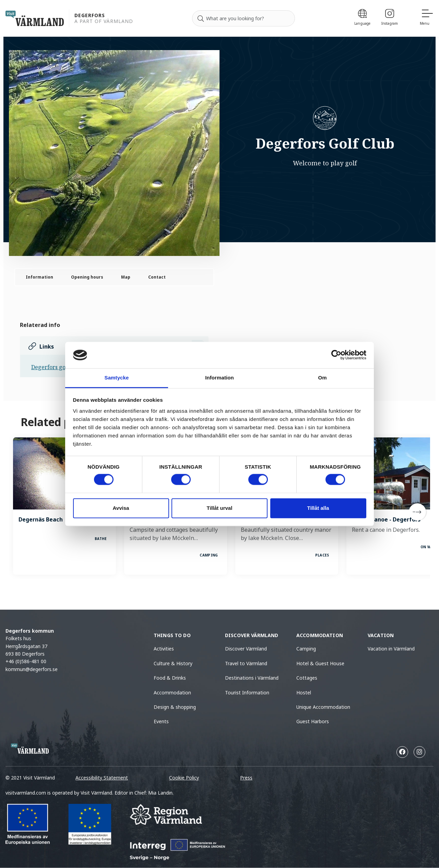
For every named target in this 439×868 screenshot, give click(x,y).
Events (161, 721)
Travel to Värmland (246, 663)
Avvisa (121, 508)
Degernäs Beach (41, 519)
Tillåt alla (318, 508)
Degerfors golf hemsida (62, 367)
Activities (164, 649)
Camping (306, 649)
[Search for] (244, 19)
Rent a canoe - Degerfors (386, 519)
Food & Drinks (170, 678)
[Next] (417, 512)
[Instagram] (390, 18)
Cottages (307, 678)
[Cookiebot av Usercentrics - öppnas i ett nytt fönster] (336, 355)
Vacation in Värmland (391, 649)
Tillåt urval (220, 508)
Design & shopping (175, 707)
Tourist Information (247, 693)
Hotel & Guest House (320, 663)
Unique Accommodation (323, 707)
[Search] (201, 19)
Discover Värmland (246, 649)
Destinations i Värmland (252, 678)
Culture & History (173, 663)
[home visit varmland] (35, 18)
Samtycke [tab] (117, 378)
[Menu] (427, 18)
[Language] (362, 18)
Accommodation (172, 693)
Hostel (304, 693)
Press (246, 778)
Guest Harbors (313, 721)
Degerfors (90, 16)
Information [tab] (219, 378)
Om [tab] (322, 378)
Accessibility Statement (102, 778)
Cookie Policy (184, 778)
